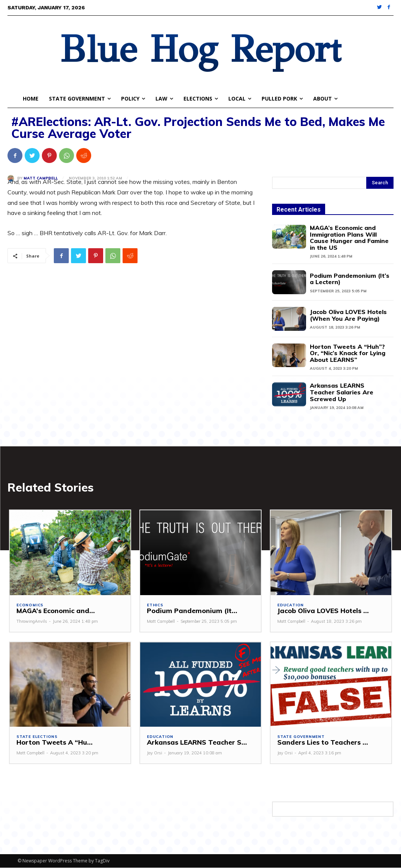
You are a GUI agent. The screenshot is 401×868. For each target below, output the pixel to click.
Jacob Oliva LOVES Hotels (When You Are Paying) (348, 315)
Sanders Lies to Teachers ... (321, 743)
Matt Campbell (41, 178)
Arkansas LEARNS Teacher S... (195, 743)
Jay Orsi (155, 753)
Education (291, 605)
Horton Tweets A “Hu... (53, 743)
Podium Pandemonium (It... (189, 611)
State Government (301, 737)
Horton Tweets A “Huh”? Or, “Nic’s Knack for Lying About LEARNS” (348, 353)
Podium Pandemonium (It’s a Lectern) (350, 279)
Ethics (155, 605)
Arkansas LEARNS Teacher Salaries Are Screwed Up (342, 392)
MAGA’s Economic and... (54, 611)
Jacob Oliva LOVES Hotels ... (321, 611)
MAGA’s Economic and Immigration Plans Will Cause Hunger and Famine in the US (349, 238)
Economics (30, 605)
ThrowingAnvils (32, 622)
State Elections (37, 737)
